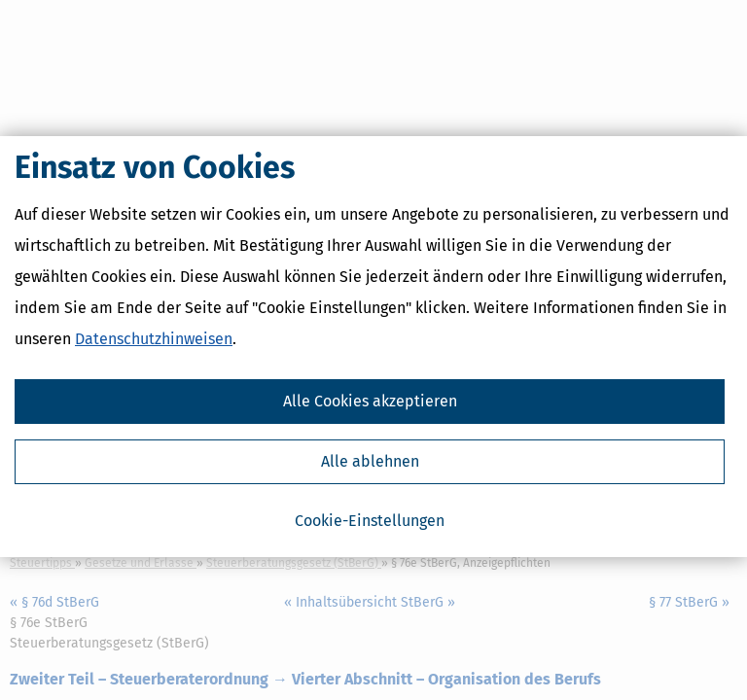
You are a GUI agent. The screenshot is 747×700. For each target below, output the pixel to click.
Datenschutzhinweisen (154, 343)
